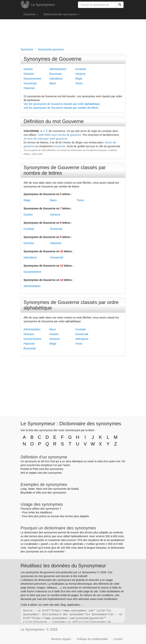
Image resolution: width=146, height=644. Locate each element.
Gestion (28, 69)
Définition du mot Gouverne (54, 121)
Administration (58, 69)
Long (23, 489)
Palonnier (29, 88)
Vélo (38, 493)
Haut (39, 489)
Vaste (31, 489)
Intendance (56, 79)
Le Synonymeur (43, 5)
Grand (75, 489)
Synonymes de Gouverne (53, 59)
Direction (29, 74)
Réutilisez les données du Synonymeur (63, 566)
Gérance (80, 74)
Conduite (81, 69)
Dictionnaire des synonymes (61, 14)
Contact (118, 639)
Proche (25, 469)
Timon (79, 83)
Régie (79, 79)
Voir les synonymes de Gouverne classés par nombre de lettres (61, 108)
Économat (55, 74)
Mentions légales (61, 639)
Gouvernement (32, 79)
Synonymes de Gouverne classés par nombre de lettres (65, 170)
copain (33, 473)
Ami (23, 473)
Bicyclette (26, 493)
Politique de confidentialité (92, 639)
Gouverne (31, 14)
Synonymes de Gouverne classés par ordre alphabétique (71, 305)
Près (35, 469)
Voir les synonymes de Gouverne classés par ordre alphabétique (62, 104)
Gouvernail (30, 83)
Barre (53, 83)
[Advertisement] (73, 33)
